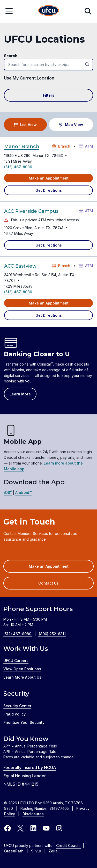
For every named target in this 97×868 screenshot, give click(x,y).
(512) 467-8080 (18, 167)
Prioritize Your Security (24, 722)
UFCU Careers (16, 661)
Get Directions (49, 190)
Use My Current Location (29, 78)
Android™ (23, 492)
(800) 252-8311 (52, 634)
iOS (8, 492)
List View (25, 125)
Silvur (37, 851)
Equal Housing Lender (25, 776)
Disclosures (33, 814)
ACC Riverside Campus (31, 211)
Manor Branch (22, 147)
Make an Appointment (49, 178)
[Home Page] (49, 11)
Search (11, 56)
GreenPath (14, 851)
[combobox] (48, 64)
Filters (49, 95)
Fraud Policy (14, 714)
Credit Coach (68, 846)
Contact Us (48, 583)
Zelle (53, 851)
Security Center (17, 706)
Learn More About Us (22, 677)
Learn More (20, 394)
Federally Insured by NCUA (30, 767)
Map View (71, 125)
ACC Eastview (20, 266)
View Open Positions (22, 669)
